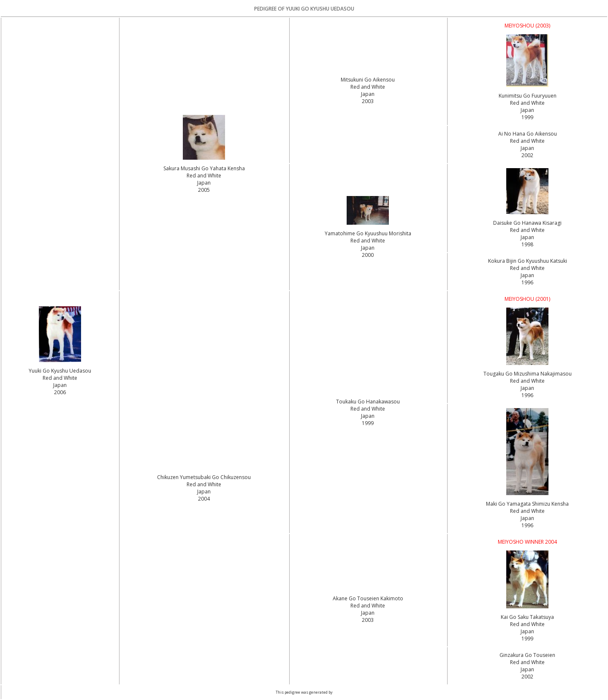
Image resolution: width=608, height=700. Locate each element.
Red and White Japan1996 (527, 275)
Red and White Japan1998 (527, 237)
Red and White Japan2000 (368, 248)
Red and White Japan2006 (60, 385)
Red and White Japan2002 (527, 148)
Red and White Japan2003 (368, 94)
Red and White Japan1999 (527, 110)
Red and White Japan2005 (204, 183)
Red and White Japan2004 (204, 492)
